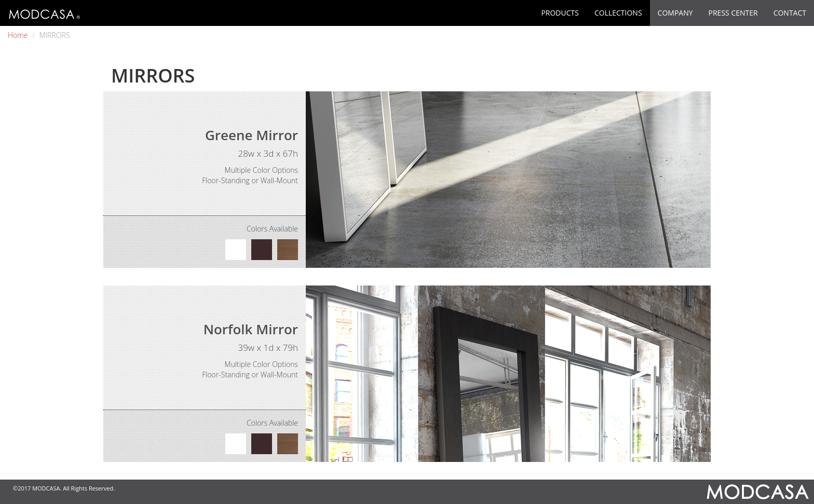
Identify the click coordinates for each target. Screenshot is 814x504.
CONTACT (790, 13)
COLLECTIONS (618, 13)
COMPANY (675, 13)
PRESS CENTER (733, 13)
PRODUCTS (560, 13)
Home (18, 35)
